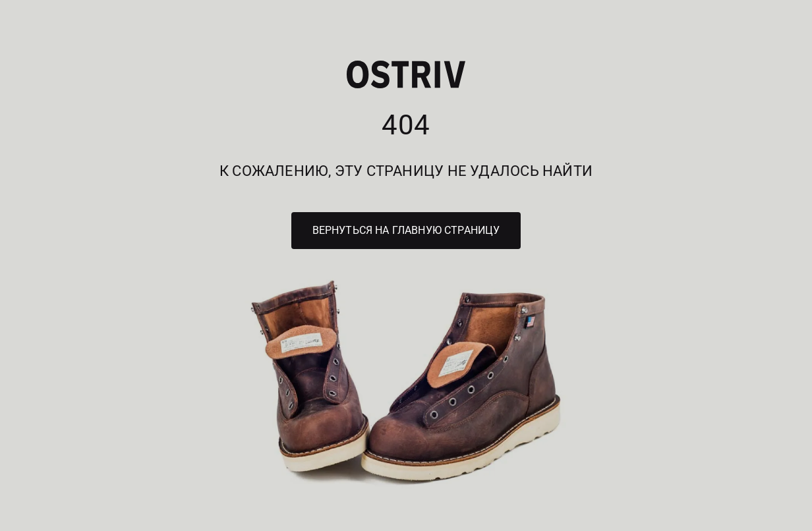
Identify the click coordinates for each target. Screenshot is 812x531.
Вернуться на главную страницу (406, 230)
